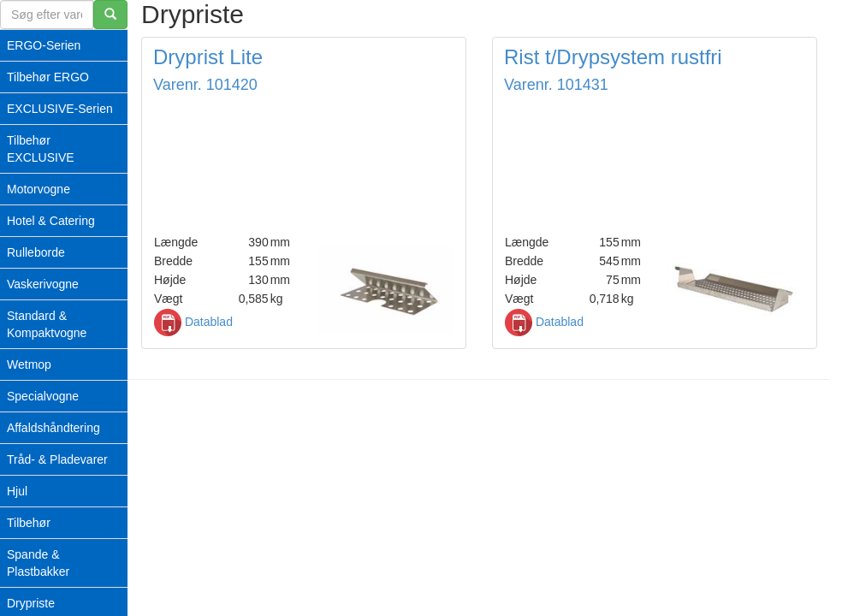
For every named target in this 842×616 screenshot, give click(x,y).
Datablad (193, 322)
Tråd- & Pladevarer (57, 459)
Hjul (17, 491)
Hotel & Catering (51, 221)
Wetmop (29, 364)
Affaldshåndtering (53, 428)
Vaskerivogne (43, 284)
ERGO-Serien (44, 45)
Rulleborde (36, 252)
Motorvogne (39, 189)
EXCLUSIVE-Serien (60, 109)
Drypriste (31, 603)
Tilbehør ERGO (48, 77)
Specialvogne (43, 396)
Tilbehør (29, 523)
